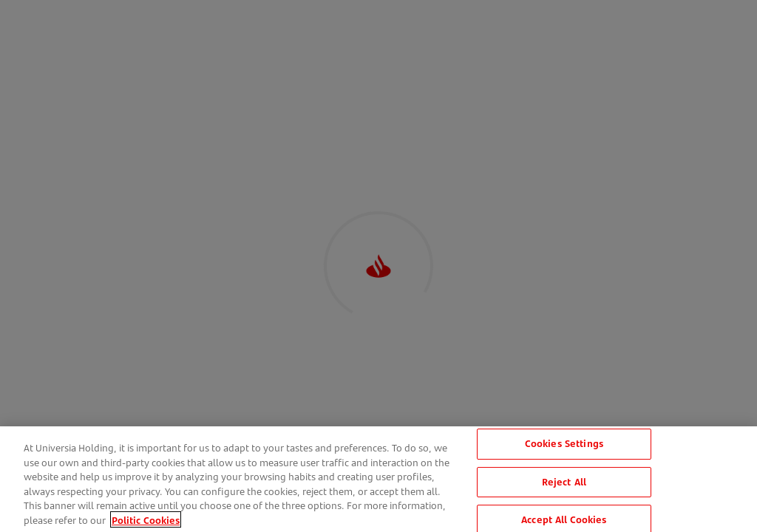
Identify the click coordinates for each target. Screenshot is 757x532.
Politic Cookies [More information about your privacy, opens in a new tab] (146, 522)
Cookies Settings (564, 446)
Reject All (564, 483)
